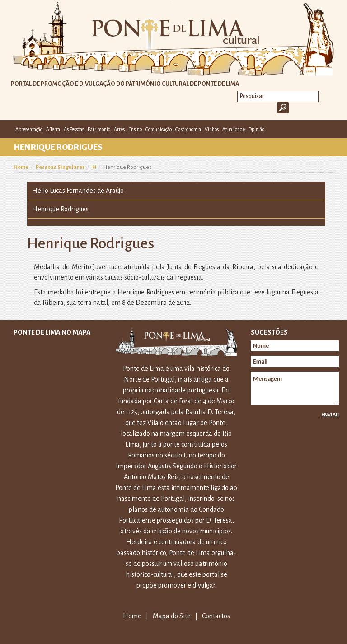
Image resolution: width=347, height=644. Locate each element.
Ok (283, 108)
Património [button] (99, 129)
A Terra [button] (53, 129)
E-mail (333, 129)
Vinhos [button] (212, 129)
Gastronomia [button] (188, 129)
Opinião (256, 129)
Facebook (319, 129)
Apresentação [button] (29, 129)
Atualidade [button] (234, 129)
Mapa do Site (172, 616)
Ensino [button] (135, 129)
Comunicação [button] (159, 129)
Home (21, 167)
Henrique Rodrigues (60, 209)
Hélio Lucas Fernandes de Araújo (78, 191)
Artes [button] (119, 129)
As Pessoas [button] (74, 129)
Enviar (330, 415)
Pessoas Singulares (60, 167)
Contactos (216, 616)
